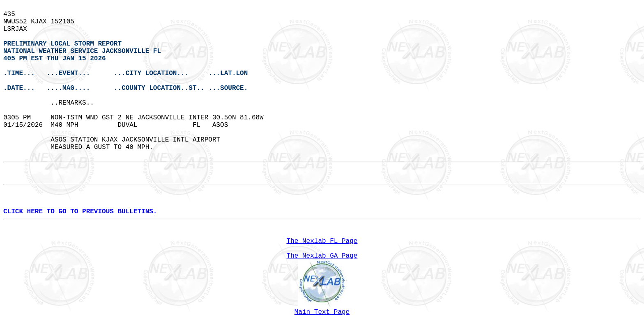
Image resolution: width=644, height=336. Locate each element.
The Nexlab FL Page (322, 241)
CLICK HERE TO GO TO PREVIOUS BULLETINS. (80, 212)
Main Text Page (322, 312)
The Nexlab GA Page (322, 256)
